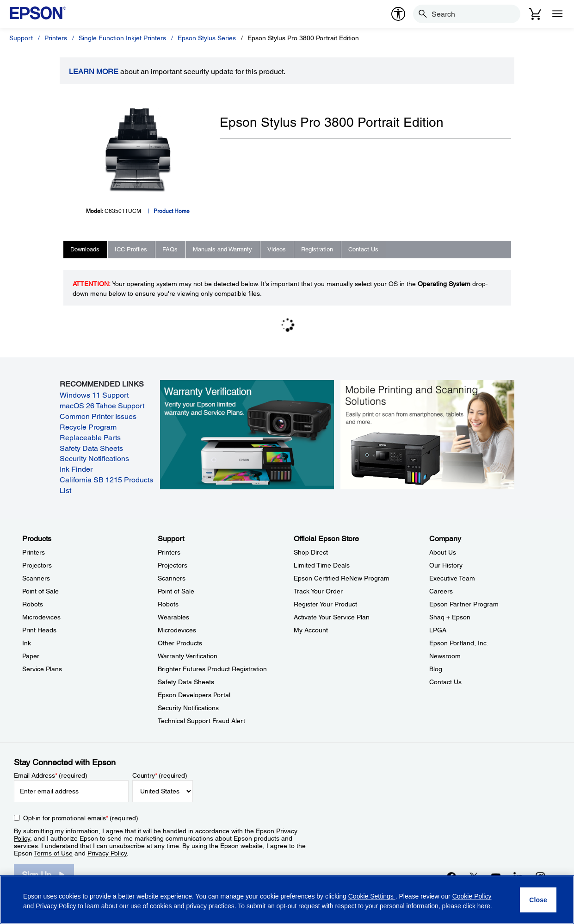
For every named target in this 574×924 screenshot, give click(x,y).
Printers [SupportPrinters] (169, 552)
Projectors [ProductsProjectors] (37, 565)
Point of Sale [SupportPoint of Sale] (176, 591)
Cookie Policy (472, 896)
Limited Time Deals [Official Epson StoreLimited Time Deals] (322, 565)
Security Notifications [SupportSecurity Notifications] (188, 708)
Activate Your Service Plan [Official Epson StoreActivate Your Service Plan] (332, 617)
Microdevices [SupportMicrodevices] (177, 630)
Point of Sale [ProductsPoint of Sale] (40, 591)
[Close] (538, 900)
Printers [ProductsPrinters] (34, 552)
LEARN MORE (94, 72)
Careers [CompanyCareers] (441, 591)
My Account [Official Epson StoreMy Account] (311, 630)
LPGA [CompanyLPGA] (438, 630)
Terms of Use (53, 853)
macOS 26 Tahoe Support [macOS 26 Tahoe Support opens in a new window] (102, 406)
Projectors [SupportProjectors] (173, 565)
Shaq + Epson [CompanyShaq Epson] (450, 617)
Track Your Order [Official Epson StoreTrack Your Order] (318, 591)
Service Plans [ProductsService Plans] (42, 669)
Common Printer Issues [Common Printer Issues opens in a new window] (98, 416)
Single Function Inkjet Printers (122, 38)
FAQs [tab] (170, 249)
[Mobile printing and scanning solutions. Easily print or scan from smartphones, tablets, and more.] (427, 434)
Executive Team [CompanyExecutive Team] (452, 578)
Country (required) (160, 775)
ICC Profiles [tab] (131, 249)
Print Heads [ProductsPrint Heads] (39, 630)
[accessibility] (398, 14)
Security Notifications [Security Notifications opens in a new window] (94, 459)
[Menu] (557, 14)
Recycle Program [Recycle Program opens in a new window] (88, 427)
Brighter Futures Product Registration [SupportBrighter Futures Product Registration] (212, 669)
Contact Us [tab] (363, 249)
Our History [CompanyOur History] (446, 565)
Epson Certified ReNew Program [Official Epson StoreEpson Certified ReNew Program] (342, 578)
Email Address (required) (51, 775)
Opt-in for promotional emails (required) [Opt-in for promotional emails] (81, 818)
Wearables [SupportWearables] (173, 617)
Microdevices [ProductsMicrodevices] (41, 617)
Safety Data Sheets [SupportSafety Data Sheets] (186, 682)
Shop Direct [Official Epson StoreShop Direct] (311, 552)
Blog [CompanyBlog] (436, 669)
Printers (56, 38)
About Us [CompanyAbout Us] (443, 552)
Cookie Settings (372, 896)
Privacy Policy (107, 853)
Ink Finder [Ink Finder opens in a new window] (76, 469)
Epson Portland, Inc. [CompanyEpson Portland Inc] (459, 643)
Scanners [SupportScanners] (172, 578)
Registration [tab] (317, 249)
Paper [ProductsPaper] (31, 656)
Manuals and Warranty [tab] (222, 249)
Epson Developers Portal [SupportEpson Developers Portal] (194, 695)
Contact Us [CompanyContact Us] (445, 682)
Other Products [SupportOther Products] (180, 643)
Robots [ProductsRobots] (33, 604)
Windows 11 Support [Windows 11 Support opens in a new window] (94, 395)
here (484, 906)
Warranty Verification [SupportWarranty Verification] (188, 656)
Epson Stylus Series (207, 38)
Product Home (172, 211)
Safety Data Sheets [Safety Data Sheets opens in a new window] (91, 448)
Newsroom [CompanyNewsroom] (445, 656)
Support (21, 38)
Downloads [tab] (85, 249)
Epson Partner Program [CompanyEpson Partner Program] (464, 604)
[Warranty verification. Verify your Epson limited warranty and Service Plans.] (247, 434)
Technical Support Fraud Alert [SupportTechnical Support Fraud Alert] (201, 721)
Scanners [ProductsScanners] (36, 578)
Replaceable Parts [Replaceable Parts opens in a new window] (90, 438)
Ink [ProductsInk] (27, 643)
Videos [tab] (277, 249)
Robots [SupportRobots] (168, 604)
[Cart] (535, 14)
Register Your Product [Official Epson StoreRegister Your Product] (325, 604)
